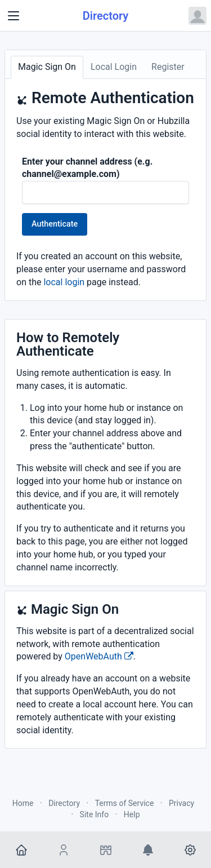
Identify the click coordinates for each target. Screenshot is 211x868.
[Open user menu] (197, 16)
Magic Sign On (47, 67)
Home (23, 803)
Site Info (95, 814)
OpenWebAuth (99, 656)
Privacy (181, 803)
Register (168, 67)
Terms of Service (125, 803)
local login (64, 282)
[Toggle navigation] (14, 16)
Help (132, 814)
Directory (106, 16)
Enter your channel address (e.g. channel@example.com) (87, 168)
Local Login (114, 67)
